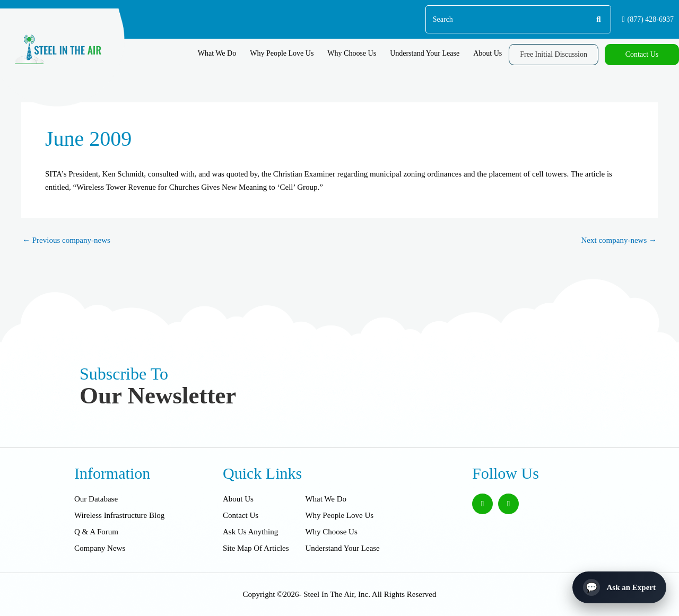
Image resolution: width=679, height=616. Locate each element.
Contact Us (241, 515)
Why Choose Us (352, 53)
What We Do (217, 53)
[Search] (598, 19)
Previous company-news (66, 240)
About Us (488, 53)
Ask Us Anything (250, 532)
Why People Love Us (282, 53)
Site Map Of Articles (256, 548)
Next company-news (619, 240)
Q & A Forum (96, 532)
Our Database (96, 499)
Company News (100, 548)
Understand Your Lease (425, 53)
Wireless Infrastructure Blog (119, 515)
